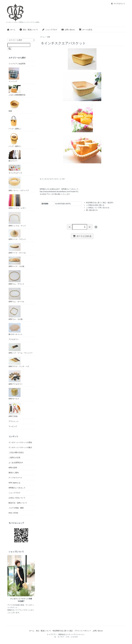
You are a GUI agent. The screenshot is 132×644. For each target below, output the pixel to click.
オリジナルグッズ (15, 169)
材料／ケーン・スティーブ (19, 184)
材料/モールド (15, 394)
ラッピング (13, 426)
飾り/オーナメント (16, 329)
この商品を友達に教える (95, 205)
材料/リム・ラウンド (16, 278)
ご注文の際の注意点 (16, 452)
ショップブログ (50, 30)
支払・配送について (29, 30)
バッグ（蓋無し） (15, 122)
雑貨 (49, 37)
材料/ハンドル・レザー (17, 202)
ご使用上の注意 (14, 458)
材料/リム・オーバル (16, 295)
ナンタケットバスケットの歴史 (20, 442)
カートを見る (86, 30)
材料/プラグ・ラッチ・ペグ (19, 362)
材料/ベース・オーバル (17, 248)
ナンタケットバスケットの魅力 (20, 447)
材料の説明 (13, 468)
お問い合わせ (68, 30)
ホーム (11, 30)
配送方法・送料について (18, 503)
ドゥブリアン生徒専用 (17, 64)
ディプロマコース (15, 478)
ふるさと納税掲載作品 (17, 90)
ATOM (16, 513)
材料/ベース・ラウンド (17, 235)
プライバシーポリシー (83, 631)
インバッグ (14, 75)
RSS (10, 513)
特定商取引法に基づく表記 (63, 631)
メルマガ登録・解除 (16, 508)
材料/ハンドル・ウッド (17, 219)
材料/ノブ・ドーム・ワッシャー (21, 348)
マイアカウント (118, 4)
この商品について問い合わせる (98, 208)
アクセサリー (14, 339)
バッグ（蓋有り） (15, 140)
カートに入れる (82, 236)
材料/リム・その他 (16, 313)
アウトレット (14, 421)
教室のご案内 (14, 473)
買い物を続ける (92, 210)
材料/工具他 (15, 410)
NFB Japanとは (14, 483)
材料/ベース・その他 (16, 262)
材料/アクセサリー (16, 378)
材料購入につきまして (17, 488)
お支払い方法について (17, 498)
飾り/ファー (15, 156)
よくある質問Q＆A (16, 463)
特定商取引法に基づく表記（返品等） (100, 203)
